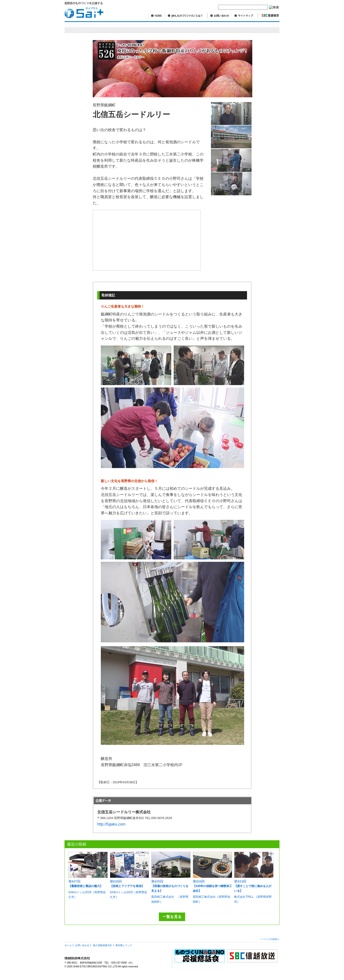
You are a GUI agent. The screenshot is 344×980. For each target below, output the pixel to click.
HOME (156, 16)
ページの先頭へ (271, 939)
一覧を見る (172, 917)
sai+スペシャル (88, 27)
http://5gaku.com (111, 824)
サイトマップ (245, 16)
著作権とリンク (124, 945)
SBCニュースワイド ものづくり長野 (210, 27)
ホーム (68, 945)
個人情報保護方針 (102, 945)
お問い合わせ (220, 16)
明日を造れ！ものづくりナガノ (148, 27)
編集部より (266, 27)
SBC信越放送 (268, 16)
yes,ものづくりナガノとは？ (186, 16)
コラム (245, 27)
